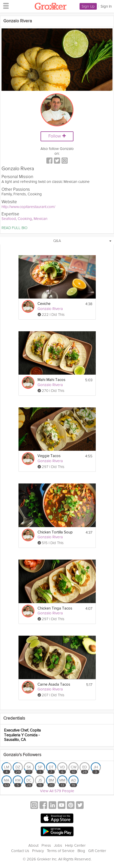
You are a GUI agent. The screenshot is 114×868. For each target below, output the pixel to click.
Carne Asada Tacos (54, 684)
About (33, 845)
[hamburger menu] (5, 6)
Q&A (57, 241)
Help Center (75, 845)
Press (46, 845)
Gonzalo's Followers (22, 755)
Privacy (38, 851)
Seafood (9, 219)
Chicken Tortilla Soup (55, 532)
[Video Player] (57, 60)
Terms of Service (61, 851)
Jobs (58, 845)
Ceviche (44, 304)
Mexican (41, 219)
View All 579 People (57, 791)
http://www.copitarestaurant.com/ (28, 207)
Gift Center (97, 851)
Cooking (25, 219)
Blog (81, 851)
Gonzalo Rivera (50, 309)
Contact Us (20, 851)
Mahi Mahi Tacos (51, 380)
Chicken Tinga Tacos (55, 608)
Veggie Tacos (49, 456)
